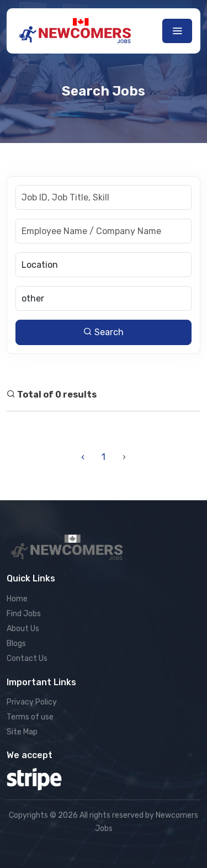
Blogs (16, 644)
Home (17, 599)
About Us (23, 629)
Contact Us (27, 658)
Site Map (22, 732)
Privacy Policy (32, 702)
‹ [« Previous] (83, 457)
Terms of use (30, 717)
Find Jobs (24, 614)
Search (104, 332)
